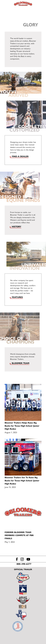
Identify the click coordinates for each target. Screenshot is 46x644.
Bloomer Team (20, 363)
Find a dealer (20, 156)
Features (17, 297)
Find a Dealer (41, 4)
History (16, 227)
